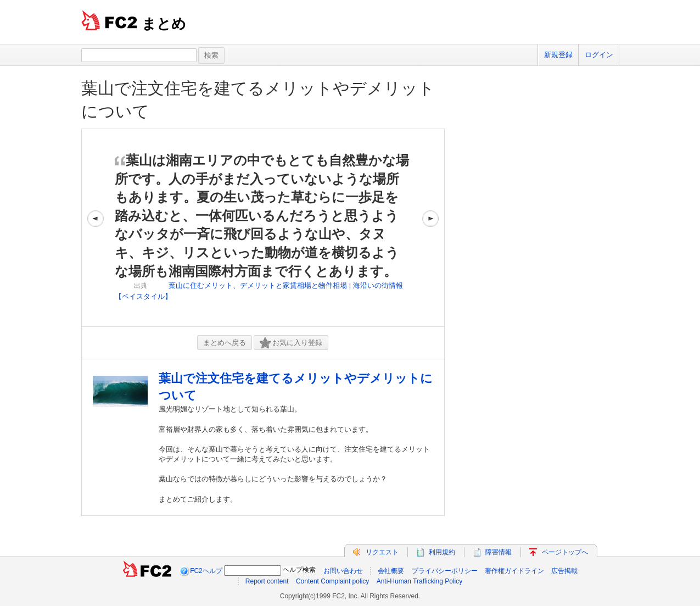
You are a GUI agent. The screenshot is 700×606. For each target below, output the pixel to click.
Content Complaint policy (332, 581)
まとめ (164, 24)
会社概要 (391, 571)
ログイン (599, 55)
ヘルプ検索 (299, 570)
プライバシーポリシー (445, 571)
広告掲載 (564, 571)
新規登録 (558, 55)
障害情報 (499, 552)
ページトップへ (565, 552)
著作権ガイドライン (514, 571)
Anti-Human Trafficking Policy (420, 581)
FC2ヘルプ (206, 571)
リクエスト (382, 552)
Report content (267, 581)
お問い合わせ (343, 571)
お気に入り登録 (291, 343)
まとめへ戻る (225, 343)
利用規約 (442, 552)
